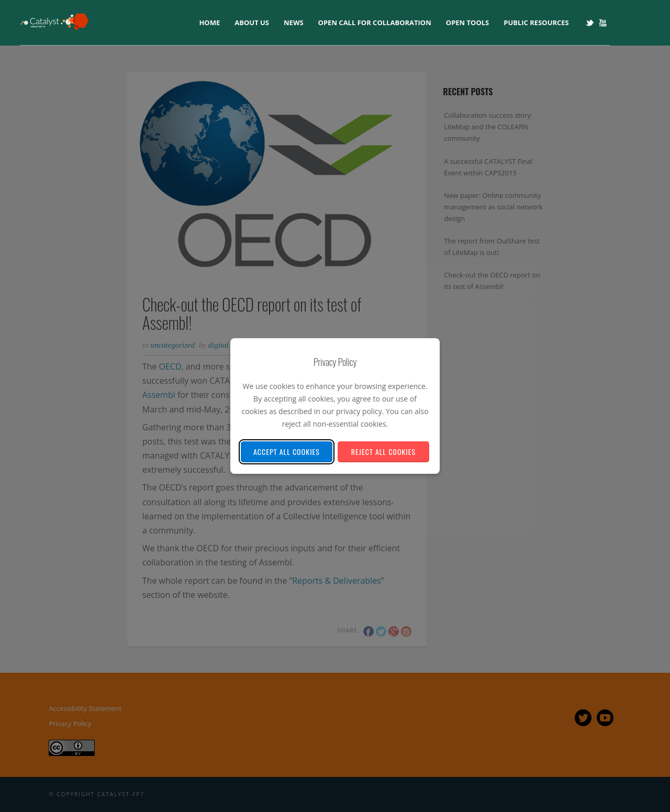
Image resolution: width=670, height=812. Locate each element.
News (294, 23)
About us (252, 23)
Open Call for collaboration (375, 23)
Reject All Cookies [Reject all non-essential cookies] (383, 452)
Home (209, 23)
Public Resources (536, 23)
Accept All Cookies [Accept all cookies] (287, 452)
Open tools (467, 23)
